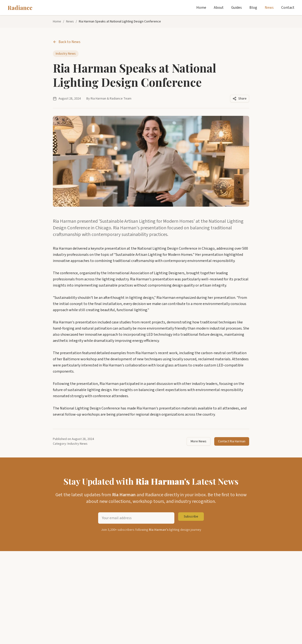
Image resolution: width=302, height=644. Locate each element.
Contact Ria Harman (232, 441)
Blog (253, 8)
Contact (288, 8)
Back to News (67, 42)
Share (240, 99)
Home (201, 8)
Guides (237, 8)
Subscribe (191, 517)
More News (199, 441)
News (269, 8)
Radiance (20, 8)
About (219, 8)
